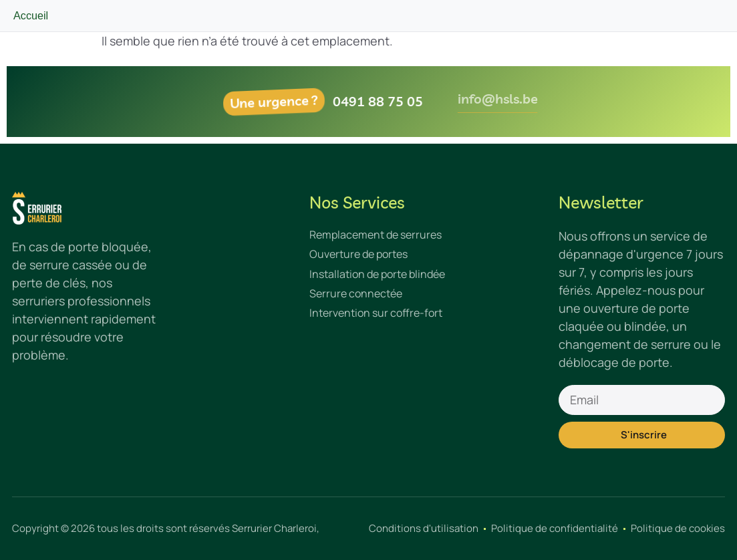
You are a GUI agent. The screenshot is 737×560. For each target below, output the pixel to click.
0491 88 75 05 (387, 101)
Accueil (31, 15)
